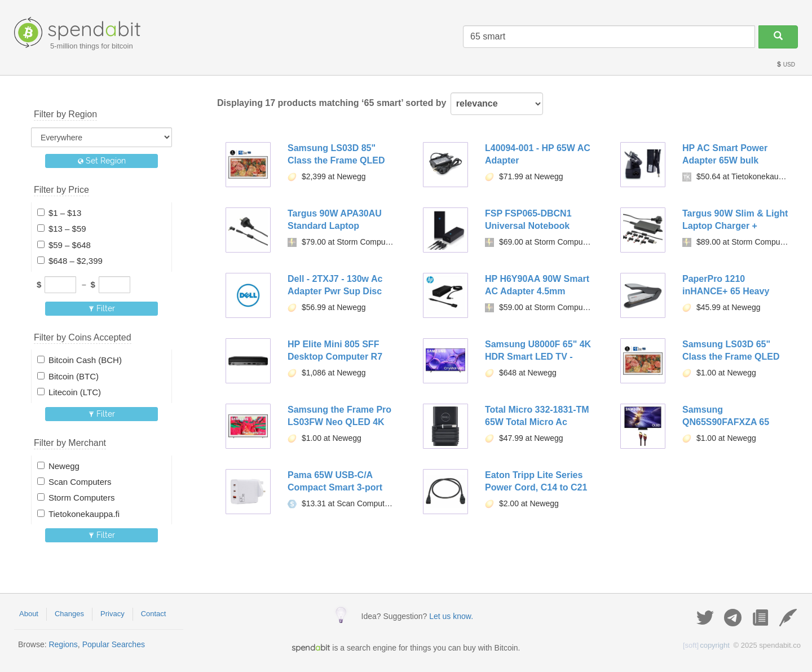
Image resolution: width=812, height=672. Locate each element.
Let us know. (451, 616)
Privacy (112, 614)
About (29, 614)
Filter (102, 308)
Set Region (102, 161)
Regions (63, 644)
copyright (706, 645)
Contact (154, 614)
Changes (69, 614)
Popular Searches (114, 644)
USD (785, 65)
